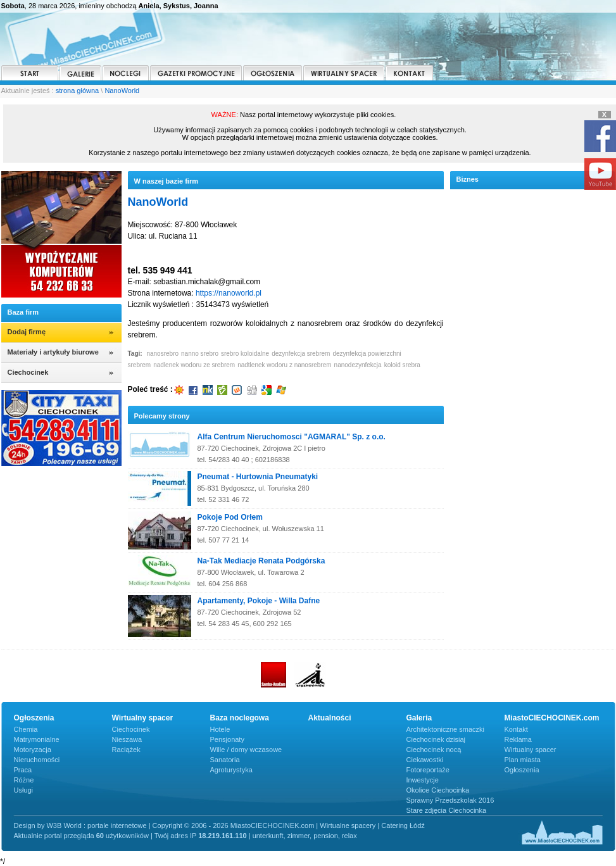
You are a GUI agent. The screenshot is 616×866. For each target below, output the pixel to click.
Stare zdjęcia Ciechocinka (447, 810)
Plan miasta (523, 760)
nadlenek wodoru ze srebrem (194, 365)
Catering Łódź (403, 825)
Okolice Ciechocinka (438, 790)
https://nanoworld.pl (229, 293)
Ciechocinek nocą (434, 750)
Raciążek (126, 750)
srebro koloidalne (245, 354)
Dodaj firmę (27, 332)
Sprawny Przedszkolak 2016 (450, 800)
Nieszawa (127, 739)
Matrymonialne (37, 739)
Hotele (220, 729)
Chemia (26, 729)
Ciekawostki (425, 760)
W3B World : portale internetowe (96, 825)
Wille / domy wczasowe (246, 750)
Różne (24, 780)
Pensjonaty (227, 739)
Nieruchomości (37, 760)
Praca (23, 770)
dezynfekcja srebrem (301, 354)
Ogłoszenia (522, 770)
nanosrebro (162, 354)
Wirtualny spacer (531, 750)
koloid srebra (402, 365)
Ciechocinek (131, 729)
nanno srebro (200, 354)
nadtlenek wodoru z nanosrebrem (284, 365)
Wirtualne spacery (348, 825)
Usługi (24, 790)
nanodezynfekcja (358, 365)
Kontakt (516, 729)
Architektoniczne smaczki (446, 729)
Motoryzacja (33, 750)
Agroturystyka (231, 770)
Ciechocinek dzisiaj (436, 739)
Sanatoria (225, 760)
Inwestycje (423, 780)
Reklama (518, 739)
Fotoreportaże (428, 770)
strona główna (78, 91)
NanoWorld (122, 91)
